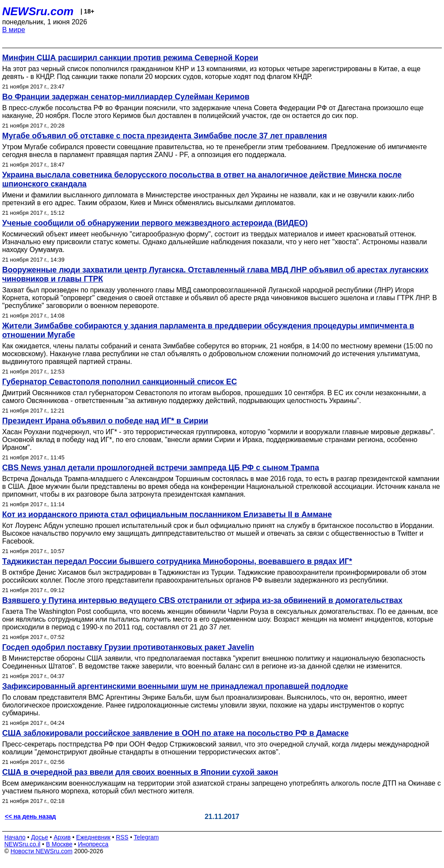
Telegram (147, 837)
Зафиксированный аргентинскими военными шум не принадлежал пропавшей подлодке (175, 686)
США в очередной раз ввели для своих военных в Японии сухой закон (140, 772)
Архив (62, 837)
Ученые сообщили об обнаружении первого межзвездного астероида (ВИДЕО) (155, 223)
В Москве (59, 844)
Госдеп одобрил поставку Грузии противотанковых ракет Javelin (128, 647)
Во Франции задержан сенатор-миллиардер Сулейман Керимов (126, 97)
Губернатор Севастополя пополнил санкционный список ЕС (119, 382)
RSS (122, 837)
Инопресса (93, 844)
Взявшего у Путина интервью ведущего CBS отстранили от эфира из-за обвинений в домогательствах (202, 600)
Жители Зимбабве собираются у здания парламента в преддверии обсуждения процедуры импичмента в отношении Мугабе (208, 330)
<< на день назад (30, 816)
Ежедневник (93, 837)
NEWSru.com (38, 11)
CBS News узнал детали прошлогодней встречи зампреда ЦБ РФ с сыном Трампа (161, 468)
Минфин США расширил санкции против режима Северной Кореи (130, 58)
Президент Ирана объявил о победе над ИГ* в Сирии (105, 421)
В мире (14, 30)
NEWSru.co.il (22, 844)
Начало (15, 837)
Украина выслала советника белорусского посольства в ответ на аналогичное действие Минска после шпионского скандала (202, 179)
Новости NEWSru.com (41, 851)
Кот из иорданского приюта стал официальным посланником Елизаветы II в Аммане (167, 514)
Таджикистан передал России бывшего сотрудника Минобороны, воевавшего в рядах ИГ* (177, 561)
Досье (39, 837)
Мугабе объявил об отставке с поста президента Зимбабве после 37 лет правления (165, 136)
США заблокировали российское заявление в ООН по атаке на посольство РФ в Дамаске (175, 733)
